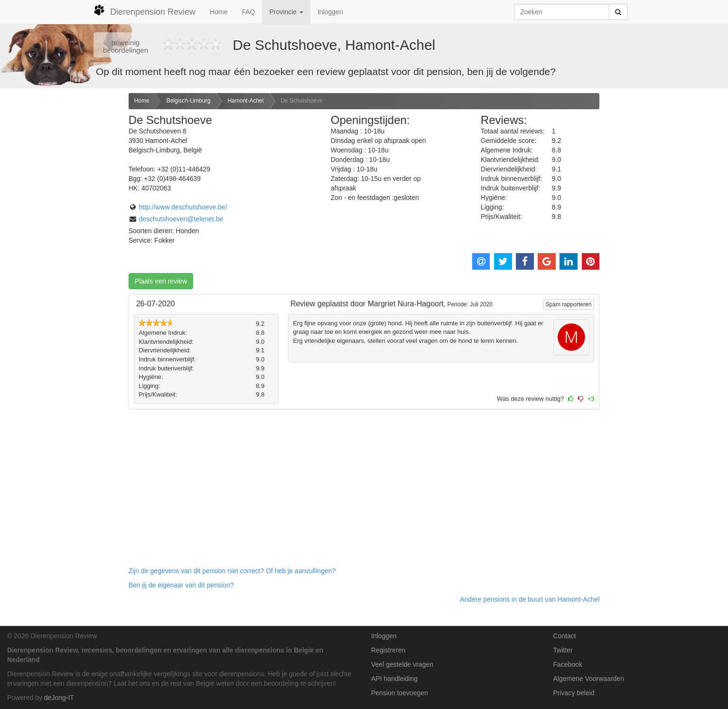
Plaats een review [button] (161, 281)
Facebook (568, 664)
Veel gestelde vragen (402, 664)
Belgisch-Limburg (189, 101)
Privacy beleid (574, 693)
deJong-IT (59, 698)
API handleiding (394, 679)
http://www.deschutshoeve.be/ (183, 207)
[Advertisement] (61, 243)
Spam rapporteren (569, 304)
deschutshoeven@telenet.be (181, 219)
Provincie (286, 12)
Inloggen (330, 12)
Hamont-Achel (245, 101)
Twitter (563, 650)
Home (219, 12)
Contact (565, 636)
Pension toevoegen (400, 693)
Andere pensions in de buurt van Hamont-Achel (530, 599)
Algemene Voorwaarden (589, 679)
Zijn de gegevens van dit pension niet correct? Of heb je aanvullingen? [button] (232, 571)
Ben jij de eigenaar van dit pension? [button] (181, 585)
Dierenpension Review (145, 10)
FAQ (248, 12)
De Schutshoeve (301, 101)
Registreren (388, 650)
